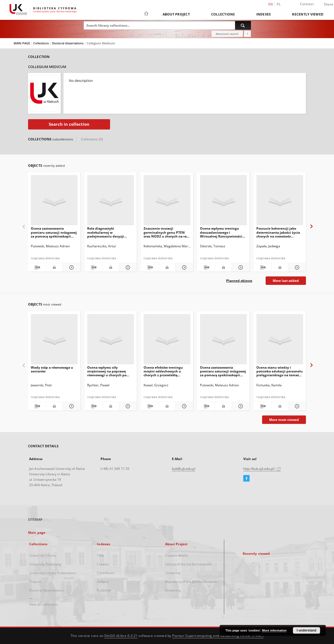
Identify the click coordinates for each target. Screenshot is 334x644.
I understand (306, 630)
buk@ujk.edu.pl (184, 469)
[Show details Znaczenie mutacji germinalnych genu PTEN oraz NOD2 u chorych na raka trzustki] (183, 267)
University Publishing (45, 564)
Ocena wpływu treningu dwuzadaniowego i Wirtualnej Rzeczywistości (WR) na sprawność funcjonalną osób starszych (222, 232)
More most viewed (284, 420)
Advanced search (227, 34)
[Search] (243, 25)
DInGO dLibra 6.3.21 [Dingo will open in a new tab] (121, 636)
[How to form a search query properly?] (247, 34)
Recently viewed (308, 14)
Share (329, 4)
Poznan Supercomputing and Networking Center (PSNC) (218, 636)
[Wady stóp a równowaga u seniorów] (54, 341)
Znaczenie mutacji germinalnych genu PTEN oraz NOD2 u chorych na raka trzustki (167, 232)
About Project (176, 14)
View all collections (44, 604)
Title (100, 555)
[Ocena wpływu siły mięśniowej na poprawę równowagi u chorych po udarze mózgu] (111, 341)
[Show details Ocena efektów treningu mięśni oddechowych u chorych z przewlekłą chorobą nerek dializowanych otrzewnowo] (183, 406)
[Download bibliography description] (37, 267)
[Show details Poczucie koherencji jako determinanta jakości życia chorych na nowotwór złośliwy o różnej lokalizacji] (296, 267)
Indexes (264, 14)
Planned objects (239, 281)
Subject (103, 582)
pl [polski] (279, 4)
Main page (37, 533)
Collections (223, 14)
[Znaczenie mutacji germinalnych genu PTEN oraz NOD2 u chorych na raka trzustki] (167, 202)
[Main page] (146, 14)
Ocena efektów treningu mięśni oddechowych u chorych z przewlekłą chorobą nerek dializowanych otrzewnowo (166, 371)
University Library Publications (53, 573)
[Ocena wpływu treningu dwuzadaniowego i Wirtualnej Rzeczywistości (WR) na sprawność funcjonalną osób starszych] (223, 202)
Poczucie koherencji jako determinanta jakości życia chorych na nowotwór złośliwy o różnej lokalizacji (278, 232)
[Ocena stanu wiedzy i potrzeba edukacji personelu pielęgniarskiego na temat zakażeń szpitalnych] (280, 341)
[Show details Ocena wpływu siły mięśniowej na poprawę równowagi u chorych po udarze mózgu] (127, 406)
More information (274, 630)
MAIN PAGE (22, 43)
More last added (286, 281)
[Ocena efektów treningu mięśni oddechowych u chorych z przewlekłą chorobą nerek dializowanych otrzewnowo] (167, 341)
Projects (35, 582)
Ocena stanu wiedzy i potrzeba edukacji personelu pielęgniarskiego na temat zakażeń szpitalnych (280, 371)
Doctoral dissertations (68, 43)
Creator (103, 564)
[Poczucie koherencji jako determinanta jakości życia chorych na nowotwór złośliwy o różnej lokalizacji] (280, 202)
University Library (43, 555)
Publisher (104, 590)
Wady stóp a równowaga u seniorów (52, 369)
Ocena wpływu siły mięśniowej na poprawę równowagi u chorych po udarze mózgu (107, 371)
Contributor (106, 573)
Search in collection (69, 124)
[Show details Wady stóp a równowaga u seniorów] (71, 406)
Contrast (307, 4)
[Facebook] (246, 479)
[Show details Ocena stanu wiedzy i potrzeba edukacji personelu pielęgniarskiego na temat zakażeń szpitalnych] (296, 406)
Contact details (177, 555)
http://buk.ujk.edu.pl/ (262, 469)
